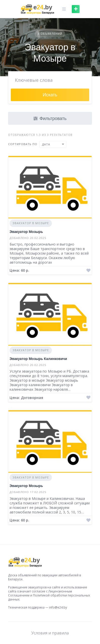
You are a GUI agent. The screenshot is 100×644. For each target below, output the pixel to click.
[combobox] (53, 144)
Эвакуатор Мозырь (26, 232)
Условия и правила (50, 633)
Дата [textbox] (46, 144)
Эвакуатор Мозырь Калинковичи (38, 359)
